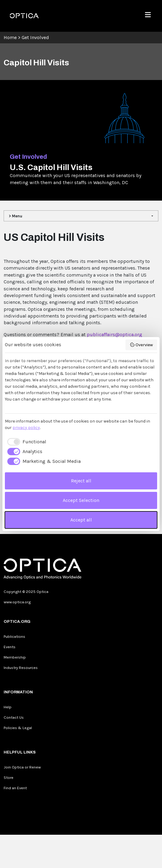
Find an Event (15, 788)
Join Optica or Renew (22, 767)
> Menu (16, 216)
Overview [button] (141, 345)
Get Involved (35, 37)
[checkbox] (26, 442)
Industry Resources (21, 668)
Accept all (81, 520)
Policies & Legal (18, 728)
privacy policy (26, 428)
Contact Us (14, 717)
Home (10, 37)
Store (9, 777)
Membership (15, 657)
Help (8, 707)
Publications (14, 636)
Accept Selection (81, 500)
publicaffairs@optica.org (114, 334)
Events (10, 647)
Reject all (81, 481)
